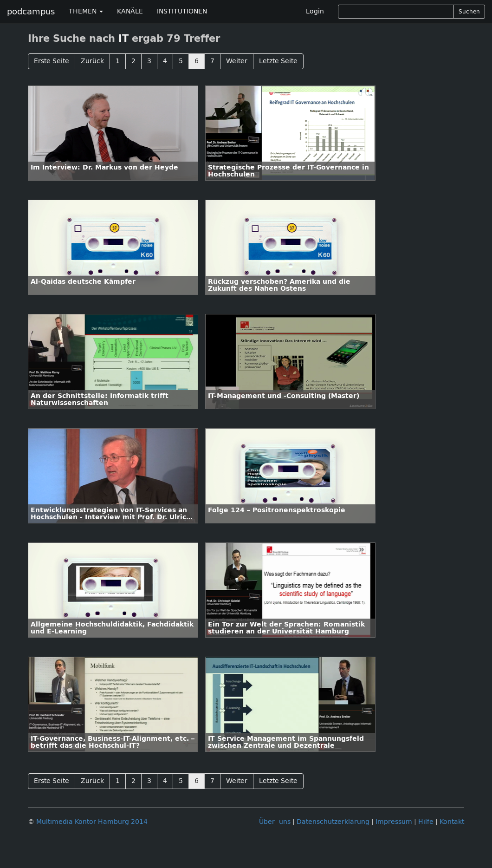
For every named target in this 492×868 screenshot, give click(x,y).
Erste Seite (52, 61)
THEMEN (86, 11)
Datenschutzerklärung (333, 822)
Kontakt (452, 822)
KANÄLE (130, 11)
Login (315, 11)
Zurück (92, 61)
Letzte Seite (278, 61)
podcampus (31, 12)
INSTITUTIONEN (182, 11)
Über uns (275, 822)
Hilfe (426, 822)
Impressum (394, 822)
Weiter (237, 61)
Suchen (469, 12)
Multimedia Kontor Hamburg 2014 (92, 822)
